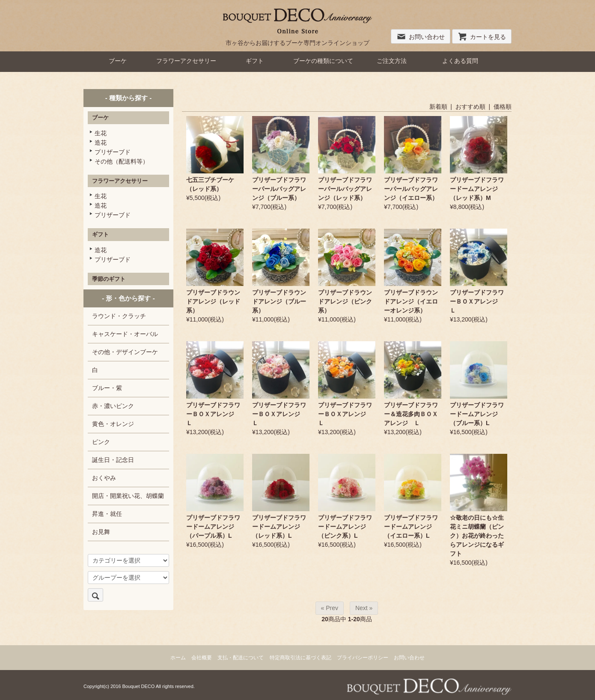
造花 (101, 143)
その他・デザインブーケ (125, 352)
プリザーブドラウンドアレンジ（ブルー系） (279, 301)
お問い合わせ (421, 37)
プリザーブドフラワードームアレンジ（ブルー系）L (477, 414)
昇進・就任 (107, 514)
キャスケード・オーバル (125, 334)
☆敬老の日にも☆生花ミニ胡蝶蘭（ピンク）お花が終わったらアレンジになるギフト (477, 536)
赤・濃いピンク (113, 406)
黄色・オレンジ (113, 424)
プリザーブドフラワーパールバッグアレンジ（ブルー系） (279, 189)
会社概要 (202, 658)
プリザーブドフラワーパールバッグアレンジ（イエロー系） (411, 189)
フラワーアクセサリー (186, 61)
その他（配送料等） (122, 161)
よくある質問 (460, 61)
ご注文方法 (392, 61)
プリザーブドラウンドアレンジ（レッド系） (213, 301)
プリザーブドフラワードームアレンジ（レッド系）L (279, 527)
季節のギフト (109, 279)
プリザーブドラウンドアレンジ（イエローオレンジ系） (411, 301)
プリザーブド (113, 152)
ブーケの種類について (323, 61)
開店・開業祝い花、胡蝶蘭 (128, 496)
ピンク (101, 442)
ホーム (178, 658)
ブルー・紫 (107, 388)
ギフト (255, 61)
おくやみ (104, 478)
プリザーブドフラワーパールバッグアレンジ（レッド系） (345, 189)
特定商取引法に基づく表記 (300, 658)
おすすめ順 (470, 107)
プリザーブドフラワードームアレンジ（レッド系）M (477, 189)
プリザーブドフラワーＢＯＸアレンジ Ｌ (477, 301)
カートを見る (482, 37)
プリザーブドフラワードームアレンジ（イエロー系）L (411, 527)
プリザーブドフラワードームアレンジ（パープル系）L (213, 527)
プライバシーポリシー (363, 658)
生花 (101, 133)
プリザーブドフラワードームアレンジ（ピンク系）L (345, 527)
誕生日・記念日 (113, 460)
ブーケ (118, 61)
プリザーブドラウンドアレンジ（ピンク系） (345, 301)
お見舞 (101, 532)
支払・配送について (241, 658)
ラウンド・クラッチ (119, 316)
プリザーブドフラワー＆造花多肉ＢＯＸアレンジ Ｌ (411, 414)
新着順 (438, 107)
